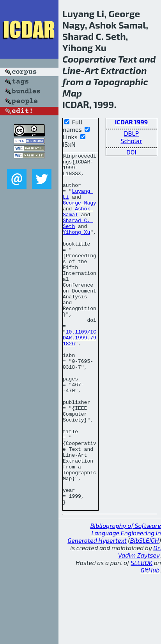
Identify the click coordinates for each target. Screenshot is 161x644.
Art (92, 70)
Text (128, 59)
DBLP (131, 133)
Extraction (124, 70)
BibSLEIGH (144, 611)
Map (72, 93)
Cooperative (89, 59)
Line (72, 70)
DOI (131, 152)
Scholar (131, 141)
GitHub (150, 640)
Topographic (121, 82)
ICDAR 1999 (131, 122)
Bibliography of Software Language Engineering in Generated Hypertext (114, 603)
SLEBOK (142, 633)
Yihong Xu (76, 248)
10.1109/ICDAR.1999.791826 (80, 375)
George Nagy (80, 213)
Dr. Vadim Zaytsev (140, 622)
